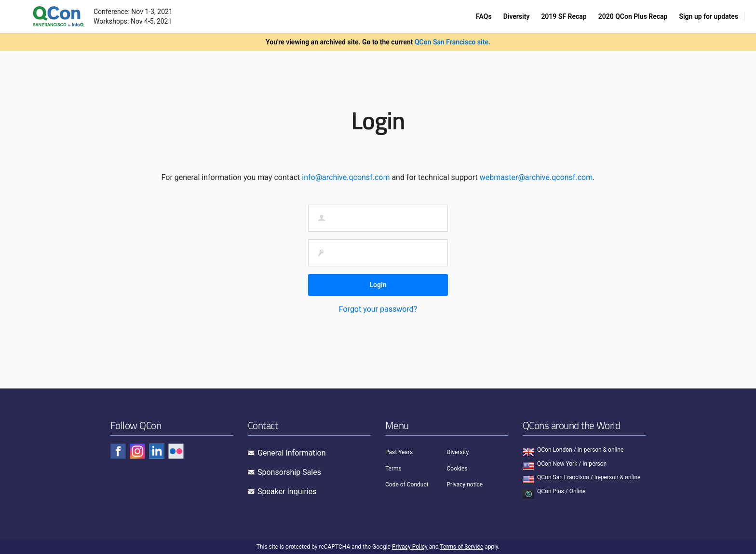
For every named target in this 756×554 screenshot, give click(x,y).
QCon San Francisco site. (452, 42)
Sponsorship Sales (289, 472)
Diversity (517, 16)
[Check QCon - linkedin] (157, 451)
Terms (393, 469)
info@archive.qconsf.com (346, 177)
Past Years (399, 452)
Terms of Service (461, 547)
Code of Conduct (407, 485)
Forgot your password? (378, 309)
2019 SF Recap (564, 16)
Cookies (457, 469)
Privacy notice (465, 485)
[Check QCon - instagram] (137, 451)
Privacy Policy (410, 547)
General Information (292, 453)
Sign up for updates (709, 16)
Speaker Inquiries (287, 492)
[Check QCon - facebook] (118, 451)
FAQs (484, 16)
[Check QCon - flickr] (176, 451)
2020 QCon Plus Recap (633, 16)
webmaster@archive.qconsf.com (536, 177)
